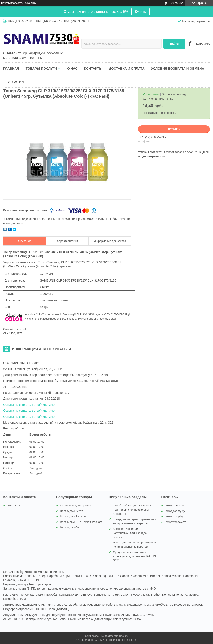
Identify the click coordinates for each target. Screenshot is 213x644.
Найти (174, 44)
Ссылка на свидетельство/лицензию (29, 405)
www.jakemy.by (175, 511)
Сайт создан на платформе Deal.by (107, 636)
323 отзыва (176, 3)
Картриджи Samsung (74, 516)
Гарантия (15, 81)
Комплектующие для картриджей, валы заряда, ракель (130, 533)
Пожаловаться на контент (123, 640)
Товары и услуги (41, 68)
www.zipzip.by (175, 516)
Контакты (93, 68)
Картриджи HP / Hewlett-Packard (81, 522)
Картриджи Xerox (72, 511)
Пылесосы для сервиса (76, 506)
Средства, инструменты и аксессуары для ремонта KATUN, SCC (135, 556)
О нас (72, 68)
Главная (11, 68)
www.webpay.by (176, 522)
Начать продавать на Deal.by (19, 3)
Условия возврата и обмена (178, 68)
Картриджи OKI (70, 527)
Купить (141, 12)
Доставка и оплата (127, 68)
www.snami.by (175, 506)
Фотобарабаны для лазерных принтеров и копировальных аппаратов (132, 510)
